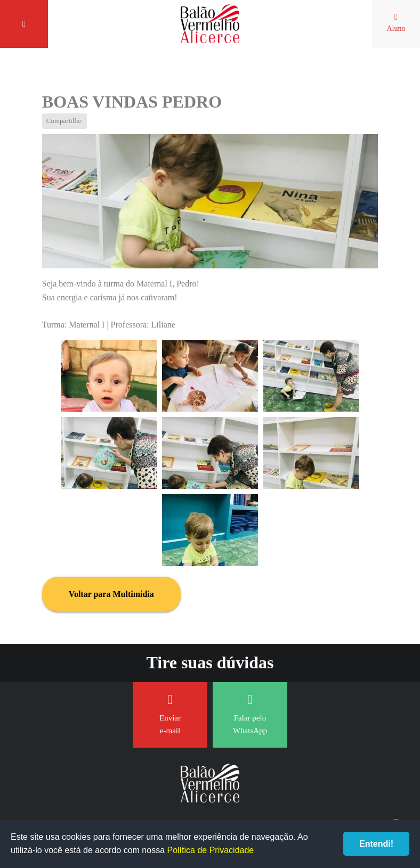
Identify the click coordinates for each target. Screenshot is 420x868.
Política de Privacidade (210, 850)
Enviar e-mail (170, 714)
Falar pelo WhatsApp (250, 714)
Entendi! (376, 844)
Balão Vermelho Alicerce (210, 24)
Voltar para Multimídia (111, 594)
